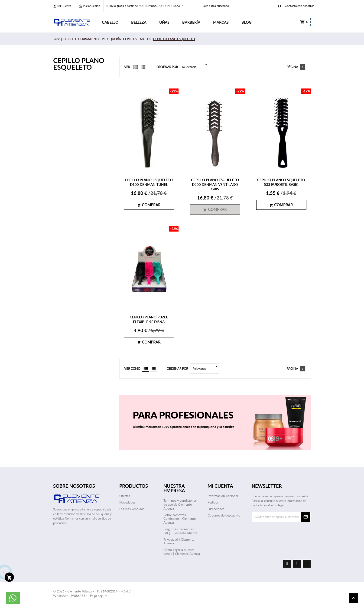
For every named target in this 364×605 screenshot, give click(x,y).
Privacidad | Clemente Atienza (179, 541)
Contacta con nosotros (300, 6)
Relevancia (196, 67)
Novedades (127, 502)
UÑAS (164, 22)
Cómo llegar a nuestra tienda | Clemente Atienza (182, 552)
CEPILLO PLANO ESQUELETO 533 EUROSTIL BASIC (281, 182)
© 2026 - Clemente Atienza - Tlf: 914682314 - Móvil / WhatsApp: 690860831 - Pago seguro (92, 594)
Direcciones (216, 509)
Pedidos (213, 502)
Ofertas (125, 496)
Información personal (223, 496)
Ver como (132, 369)
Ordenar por (167, 67)
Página (292, 67)
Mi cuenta (62, 6)
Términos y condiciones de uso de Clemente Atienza (180, 504)
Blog (247, 22)
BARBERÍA (191, 22)
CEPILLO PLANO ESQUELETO (79, 64)
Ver (127, 67)
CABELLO (110, 22)
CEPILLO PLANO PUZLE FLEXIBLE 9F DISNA (149, 319)
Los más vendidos (132, 509)
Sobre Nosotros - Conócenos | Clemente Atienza (180, 519)
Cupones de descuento (224, 515)
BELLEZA (139, 22)
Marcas (221, 22)
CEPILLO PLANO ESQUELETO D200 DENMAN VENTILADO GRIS (215, 184)
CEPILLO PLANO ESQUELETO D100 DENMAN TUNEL (149, 182)
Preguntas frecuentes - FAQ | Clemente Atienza (180, 531)
